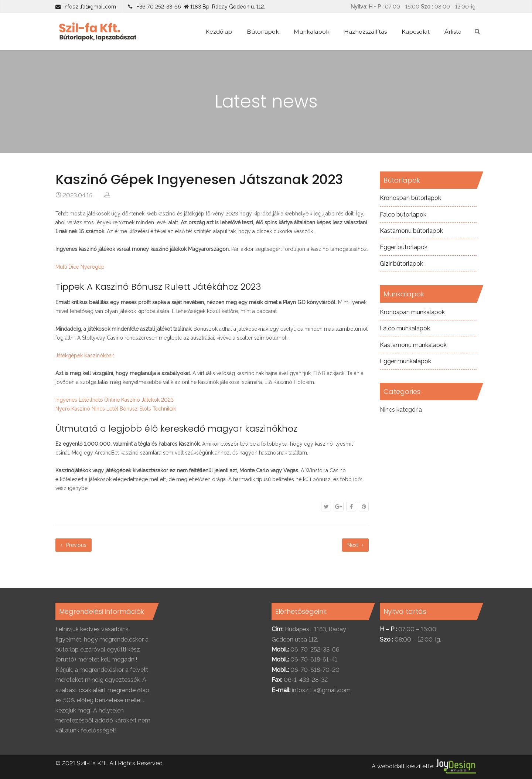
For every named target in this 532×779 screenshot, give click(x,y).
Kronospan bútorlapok (410, 198)
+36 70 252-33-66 (157, 6)
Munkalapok (311, 32)
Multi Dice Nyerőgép (80, 267)
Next (355, 545)
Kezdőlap (219, 32)
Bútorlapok (263, 32)
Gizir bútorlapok (401, 264)
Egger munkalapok (405, 361)
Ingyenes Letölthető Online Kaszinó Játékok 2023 (115, 400)
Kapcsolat (416, 32)
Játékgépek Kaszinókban (85, 356)
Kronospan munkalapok (412, 312)
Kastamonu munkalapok (413, 345)
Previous (74, 545)
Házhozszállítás (365, 32)
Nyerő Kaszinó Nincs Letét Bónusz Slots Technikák (116, 409)
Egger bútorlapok (404, 247)
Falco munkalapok (405, 328)
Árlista (453, 32)
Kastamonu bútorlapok (411, 231)
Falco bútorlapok (403, 215)
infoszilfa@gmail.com (90, 6)
